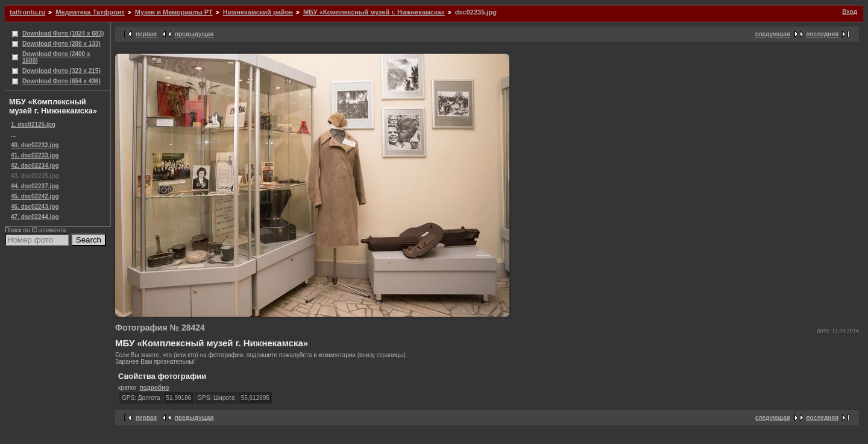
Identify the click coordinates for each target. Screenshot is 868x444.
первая (146, 34)
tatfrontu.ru (27, 12)
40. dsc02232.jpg (35, 145)
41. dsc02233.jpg (35, 155)
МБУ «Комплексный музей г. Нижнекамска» (374, 12)
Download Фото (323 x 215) (61, 71)
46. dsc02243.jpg (35, 207)
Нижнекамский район (258, 12)
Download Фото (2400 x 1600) (56, 57)
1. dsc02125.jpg (33, 125)
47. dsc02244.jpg (35, 217)
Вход (850, 12)
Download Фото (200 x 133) (61, 44)
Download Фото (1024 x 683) (63, 33)
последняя (822, 34)
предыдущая (194, 34)
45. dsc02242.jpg (35, 196)
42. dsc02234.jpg (35, 166)
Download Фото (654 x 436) (61, 81)
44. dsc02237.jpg (35, 186)
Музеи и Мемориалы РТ (174, 12)
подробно (154, 388)
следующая (773, 34)
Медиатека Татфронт (90, 12)
